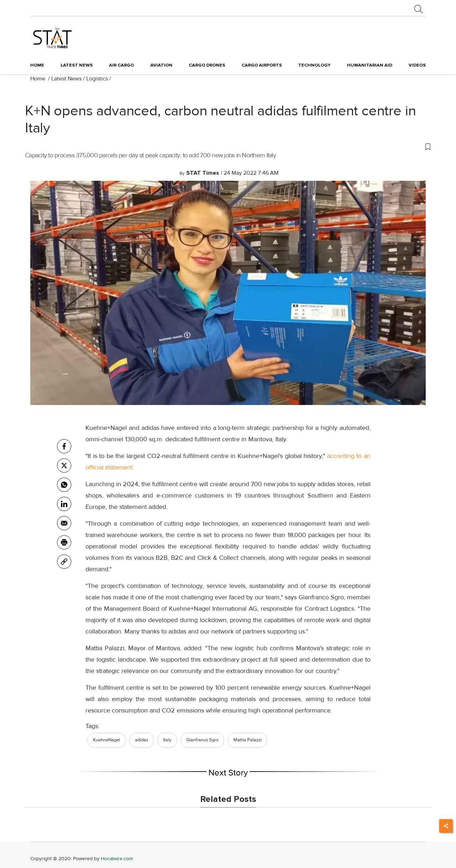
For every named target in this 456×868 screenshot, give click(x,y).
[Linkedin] (64, 504)
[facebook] (64, 446)
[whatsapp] (64, 485)
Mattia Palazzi (247, 740)
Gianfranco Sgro (202, 740)
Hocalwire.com (117, 859)
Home (37, 65)
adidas (142, 740)
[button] (228, 146)
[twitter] (64, 465)
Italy (167, 740)
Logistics (97, 79)
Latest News (66, 79)
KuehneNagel (107, 740)
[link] (64, 562)
